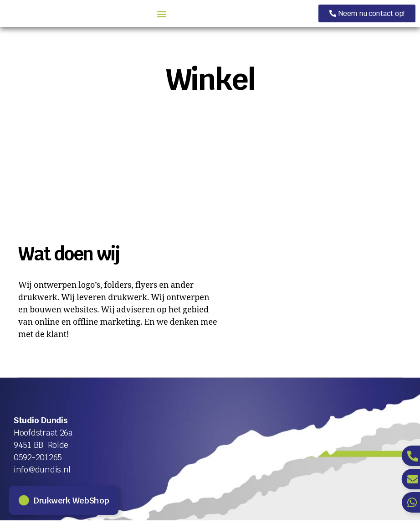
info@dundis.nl (42, 473)
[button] (239, 15)
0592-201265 (38, 461)
